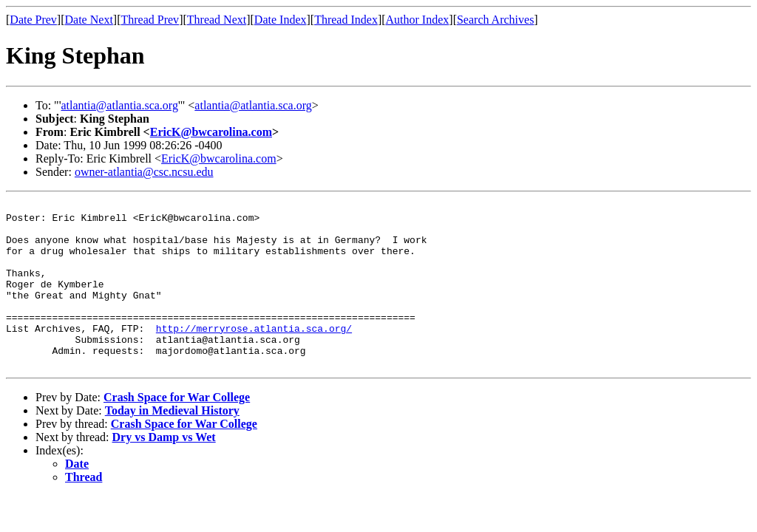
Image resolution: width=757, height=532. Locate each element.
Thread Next (217, 20)
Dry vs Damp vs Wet (164, 470)
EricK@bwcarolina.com (211, 132)
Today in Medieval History (172, 444)
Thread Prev (150, 20)
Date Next (89, 20)
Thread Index (346, 20)
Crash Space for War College (177, 430)
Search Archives (495, 20)
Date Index (281, 20)
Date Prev (33, 20)
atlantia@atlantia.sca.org (120, 105)
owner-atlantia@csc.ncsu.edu (144, 172)
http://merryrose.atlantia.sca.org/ (254, 355)
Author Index (418, 20)
